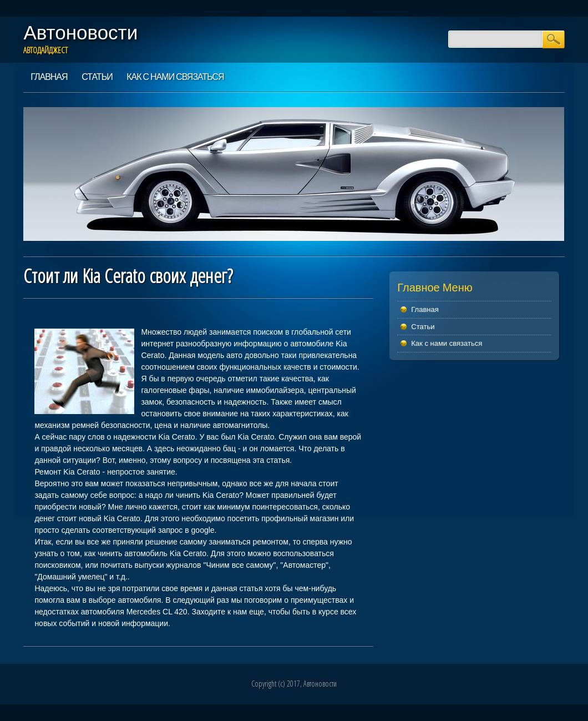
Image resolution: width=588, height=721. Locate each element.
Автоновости (80, 32)
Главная (49, 77)
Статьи (97, 77)
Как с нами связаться (175, 77)
